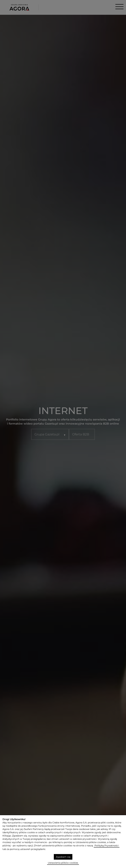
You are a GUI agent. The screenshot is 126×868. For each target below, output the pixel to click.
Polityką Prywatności (107, 846)
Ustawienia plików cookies (63, 863)
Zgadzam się (63, 857)
